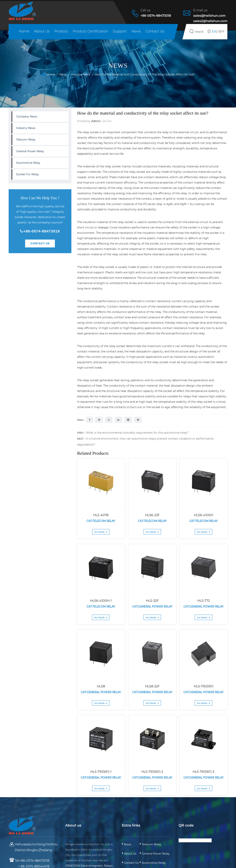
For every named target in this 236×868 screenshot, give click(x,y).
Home (24, 31)
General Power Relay (30, 151)
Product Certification (90, 31)
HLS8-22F (152, 686)
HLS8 (101, 686)
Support (120, 31)
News (136, 31)
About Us (42, 31)
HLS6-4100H (204, 515)
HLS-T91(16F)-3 (204, 772)
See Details (101, 532)
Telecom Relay (26, 140)
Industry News (81, 74)
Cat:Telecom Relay (101, 521)
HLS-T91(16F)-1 (101, 772)
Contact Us (155, 31)
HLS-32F (152, 601)
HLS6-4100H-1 (101, 601)
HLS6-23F (152, 515)
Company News (27, 117)
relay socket (91, 132)
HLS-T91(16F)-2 (152, 772)
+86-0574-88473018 (40, 231)
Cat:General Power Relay (152, 607)
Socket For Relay (27, 174)
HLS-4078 (101, 515)
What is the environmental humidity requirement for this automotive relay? (137, 433)
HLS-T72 (204, 601)
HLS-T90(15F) (204, 686)
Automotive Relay (28, 163)
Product (61, 31)
